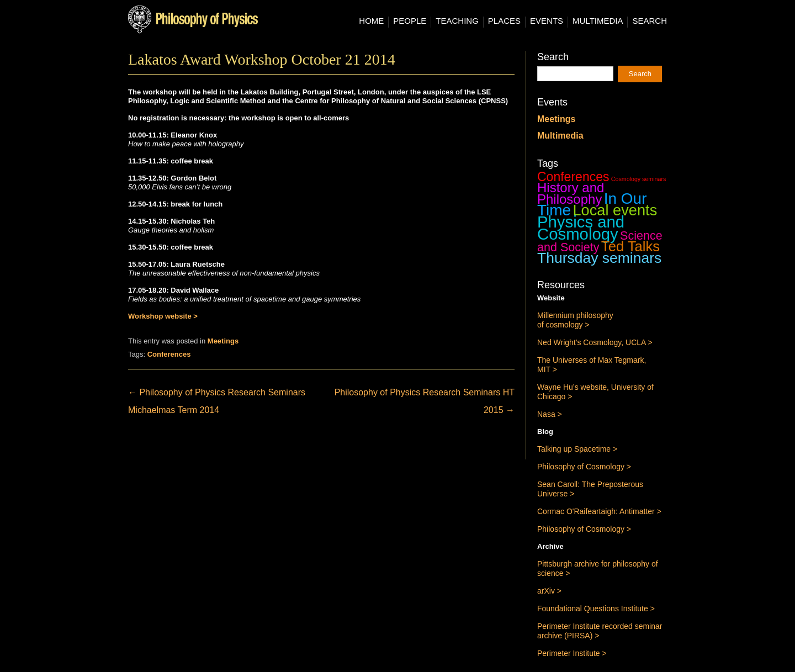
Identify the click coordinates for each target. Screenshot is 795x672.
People (410, 21)
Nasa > (550, 414)
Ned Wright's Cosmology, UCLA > (595, 342)
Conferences (169, 354)
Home (371, 21)
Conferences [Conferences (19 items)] (573, 177)
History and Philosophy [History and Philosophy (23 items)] (571, 193)
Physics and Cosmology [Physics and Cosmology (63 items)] (581, 228)
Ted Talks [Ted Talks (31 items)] (630, 246)
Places (504, 21)
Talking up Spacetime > (577, 449)
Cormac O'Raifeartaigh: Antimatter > (599, 511)
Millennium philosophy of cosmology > (575, 320)
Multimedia (598, 21)
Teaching (457, 21)
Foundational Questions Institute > (596, 608)
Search (650, 21)
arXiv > (549, 591)
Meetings (223, 341)
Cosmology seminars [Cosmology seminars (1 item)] (639, 179)
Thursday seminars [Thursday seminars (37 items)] (599, 258)
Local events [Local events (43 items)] (615, 210)
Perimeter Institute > (572, 653)
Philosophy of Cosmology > (584, 467)
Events (547, 21)
